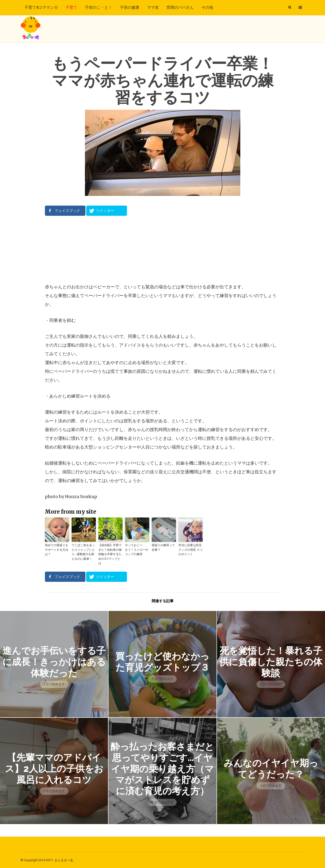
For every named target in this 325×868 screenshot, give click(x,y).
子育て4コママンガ (41, 7)
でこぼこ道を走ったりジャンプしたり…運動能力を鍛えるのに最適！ (83, 552)
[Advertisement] (163, 249)
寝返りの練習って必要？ (163, 547)
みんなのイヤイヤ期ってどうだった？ (271, 768)
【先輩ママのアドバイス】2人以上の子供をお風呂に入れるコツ (54, 768)
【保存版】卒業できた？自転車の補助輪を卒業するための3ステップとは (110, 554)
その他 (207, 7)
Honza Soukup (81, 497)
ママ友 (153, 7)
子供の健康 (130, 7)
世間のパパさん (180, 7)
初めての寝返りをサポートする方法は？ (57, 549)
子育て (71, 7)
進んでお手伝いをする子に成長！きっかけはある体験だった (54, 661)
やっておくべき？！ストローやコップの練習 (137, 549)
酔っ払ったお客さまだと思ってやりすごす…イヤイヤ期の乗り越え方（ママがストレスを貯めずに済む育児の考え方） (162, 768)
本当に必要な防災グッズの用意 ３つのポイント (190, 549)
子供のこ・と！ (99, 7)
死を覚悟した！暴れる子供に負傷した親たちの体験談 (271, 661)
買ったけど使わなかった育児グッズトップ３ (162, 661)
